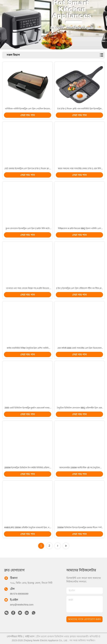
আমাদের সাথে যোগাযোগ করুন (84, 619)
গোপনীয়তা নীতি (15, 636)
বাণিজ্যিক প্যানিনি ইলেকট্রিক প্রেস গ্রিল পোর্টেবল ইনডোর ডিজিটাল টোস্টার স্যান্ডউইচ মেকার (27, 109)
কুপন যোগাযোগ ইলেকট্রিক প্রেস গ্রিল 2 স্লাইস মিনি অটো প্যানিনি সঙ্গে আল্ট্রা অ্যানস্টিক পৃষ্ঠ (28, 229)
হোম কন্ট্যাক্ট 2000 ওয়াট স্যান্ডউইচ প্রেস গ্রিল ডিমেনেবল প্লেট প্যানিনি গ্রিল (80, 348)
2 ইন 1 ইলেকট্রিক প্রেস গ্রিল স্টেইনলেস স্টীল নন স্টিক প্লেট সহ (80, 288)
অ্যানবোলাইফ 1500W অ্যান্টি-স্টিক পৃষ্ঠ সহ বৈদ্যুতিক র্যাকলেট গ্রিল (80, 468)
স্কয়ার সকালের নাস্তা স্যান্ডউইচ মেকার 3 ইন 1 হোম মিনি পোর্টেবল (79, 169)
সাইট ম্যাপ (30, 636)
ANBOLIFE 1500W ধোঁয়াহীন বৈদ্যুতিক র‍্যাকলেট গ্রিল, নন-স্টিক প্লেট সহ (28, 528)
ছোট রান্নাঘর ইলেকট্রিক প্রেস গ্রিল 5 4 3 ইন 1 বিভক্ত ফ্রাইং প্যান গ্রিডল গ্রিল (27, 169)
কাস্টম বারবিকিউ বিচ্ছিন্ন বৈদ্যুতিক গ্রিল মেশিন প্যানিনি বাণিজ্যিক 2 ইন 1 (28, 348)
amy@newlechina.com (22, 605)
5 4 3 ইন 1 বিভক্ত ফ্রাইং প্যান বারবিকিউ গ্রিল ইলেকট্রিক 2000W (79, 109)
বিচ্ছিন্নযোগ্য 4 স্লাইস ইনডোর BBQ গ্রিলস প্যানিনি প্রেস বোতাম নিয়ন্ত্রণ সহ (79, 229)
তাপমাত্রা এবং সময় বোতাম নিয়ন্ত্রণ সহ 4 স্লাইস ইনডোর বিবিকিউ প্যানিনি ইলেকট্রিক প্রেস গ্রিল (28, 288)
